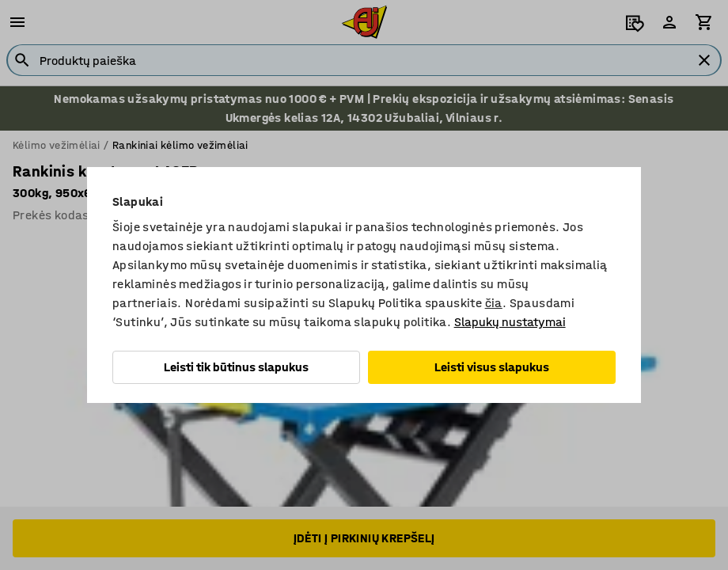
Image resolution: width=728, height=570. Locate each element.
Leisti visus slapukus (492, 367)
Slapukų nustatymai (510, 322)
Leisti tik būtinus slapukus (236, 367)
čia (494, 303)
